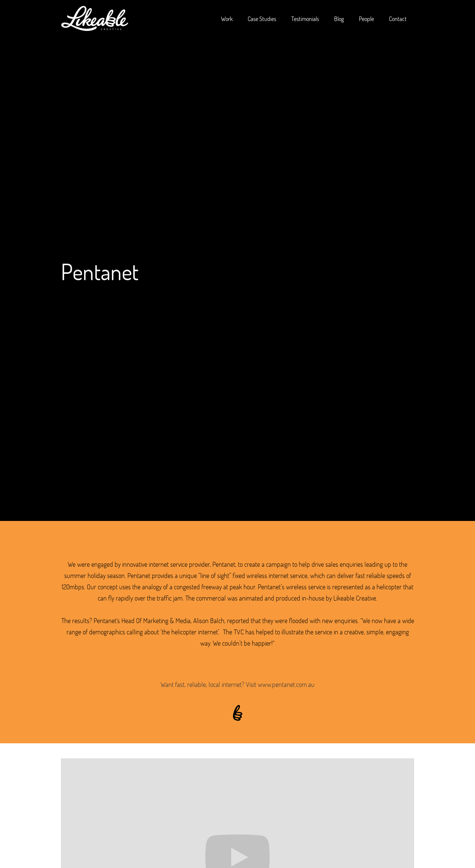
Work (227, 19)
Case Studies (262, 19)
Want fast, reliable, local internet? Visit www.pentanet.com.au (237, 684)
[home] (95, 19)
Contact (398, 19)
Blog (339, 19)
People (366, 19)
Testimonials (305, 19)
